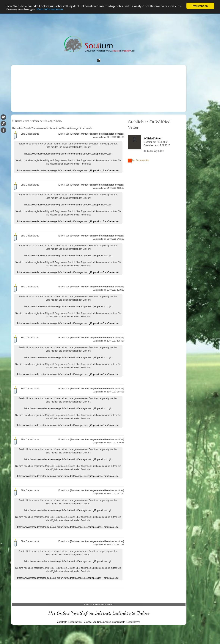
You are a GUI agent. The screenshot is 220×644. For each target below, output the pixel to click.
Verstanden (200, 6)
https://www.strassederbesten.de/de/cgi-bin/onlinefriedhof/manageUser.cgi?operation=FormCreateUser (68, 170)
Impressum (95, 605)
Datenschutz (107, 605)
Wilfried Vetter (153, 138)
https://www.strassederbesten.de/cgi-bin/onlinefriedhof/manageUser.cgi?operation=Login (68, 154)
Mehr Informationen (50, 9)
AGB (86, 605)
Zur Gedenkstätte (139, 161)
